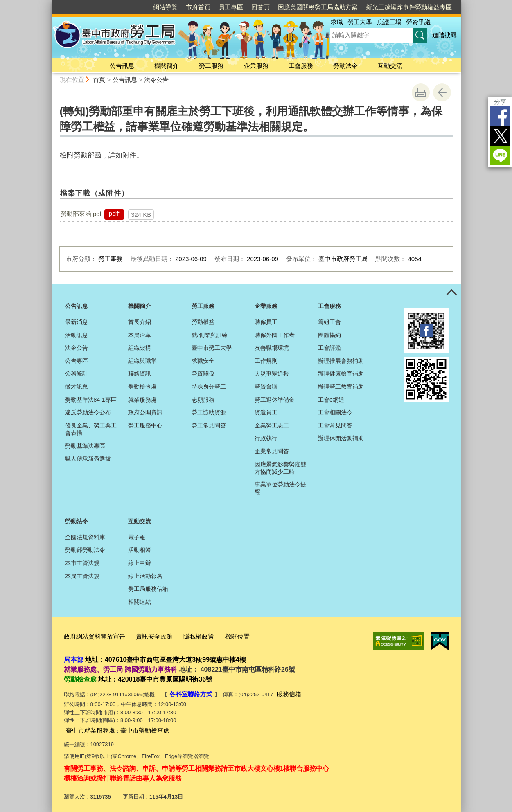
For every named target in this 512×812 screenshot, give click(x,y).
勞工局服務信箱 (148, 589)
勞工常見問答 (209, 425)
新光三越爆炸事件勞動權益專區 (409, 7)
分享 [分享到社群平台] (500, 102)
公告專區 (77, 361)
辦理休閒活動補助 (341, 438)
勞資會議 (266, 387)
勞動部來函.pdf (81, 214)
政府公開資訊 (145, 412)
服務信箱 (282, 692)
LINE (500, 155)
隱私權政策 (184, 635)
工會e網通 (331, 400)
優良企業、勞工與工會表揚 (91, 429)
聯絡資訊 (140, 373)
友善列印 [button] (421, 92)
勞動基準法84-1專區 (91, 400)
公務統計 (77, 373)
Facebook (500, 116)
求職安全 (203, 361)
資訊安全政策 (144, 635)
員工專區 (231, 7)
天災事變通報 (272, 373)
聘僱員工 (266, 322)
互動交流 (390, 66)
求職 (337, 22)
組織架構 (140, 348)
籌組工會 (329, 322)
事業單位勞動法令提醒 (280, 488)
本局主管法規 (82, 576)
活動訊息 (77, 335)
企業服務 (256, 66)
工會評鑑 (329, 348)
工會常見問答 (335, 425)
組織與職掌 (142, 361)
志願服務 (203, 400)
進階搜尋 (444, 35)
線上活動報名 (145, 576)
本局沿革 (140, 335)
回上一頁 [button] (442, 92)
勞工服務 (211, 66)
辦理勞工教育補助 (341, 387)
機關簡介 (167, 66)
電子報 (137, 537)
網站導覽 (165, 7)
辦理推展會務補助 (341, 361)
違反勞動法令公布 (88, 412)
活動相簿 (140, 550)
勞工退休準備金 (275, 400)
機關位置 (219, 635)
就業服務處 (142, 400)
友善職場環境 (272, 348)
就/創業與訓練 (210, 335)
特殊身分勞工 (209, 387)
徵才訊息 (77, 387)
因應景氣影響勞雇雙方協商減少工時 (280, 468)
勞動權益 (203, 322)
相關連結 (140, 602)
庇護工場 (389, 22)
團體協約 (329, 335)
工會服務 (301, 66)
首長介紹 (140, 322)
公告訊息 (122, 66)
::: (48, 3)
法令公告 (156, 80)
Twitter (500, 136)
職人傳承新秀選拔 (88, 459)
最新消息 (77, 322)
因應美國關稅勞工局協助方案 (318, 7)
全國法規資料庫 (85, 537)
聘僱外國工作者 (275, 335)
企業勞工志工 (272, 425)
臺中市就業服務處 (87, 726)
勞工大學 (360, 22)
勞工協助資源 (209, 412)
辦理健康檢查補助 (341, 373)
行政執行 (266, 438)
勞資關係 (203, 373)
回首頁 (261, 7)
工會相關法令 (335, 412)
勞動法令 (345, 66)
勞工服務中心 (145, 425)
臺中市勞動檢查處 (135, 726)
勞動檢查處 (142, 387)
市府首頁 (198, 7)
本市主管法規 (82, 563)
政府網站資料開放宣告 (90, 635)
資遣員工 (266, 412)
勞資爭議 (418, 22)
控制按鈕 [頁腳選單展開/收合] (452, 293)
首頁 (99, 80)
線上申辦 (140, 563)
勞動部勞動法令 (85, 550)
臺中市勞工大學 (212, 348)
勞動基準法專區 (85, 446)
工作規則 (266, 361)
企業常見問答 (272, 451)
